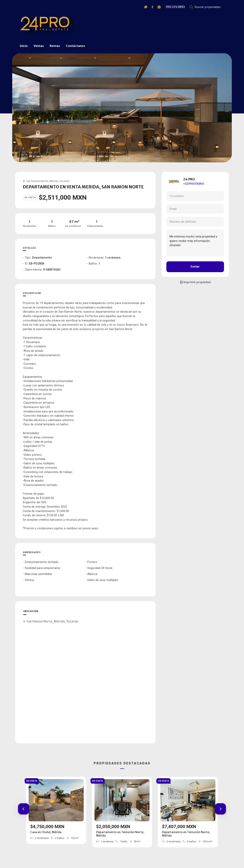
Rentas (55, 46)
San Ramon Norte (37, 181)
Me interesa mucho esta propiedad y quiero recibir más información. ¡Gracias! (195, 243)
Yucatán (65, 181)
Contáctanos (75, 46)
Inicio (24, 46)
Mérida (54, 181)
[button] (24, 809)
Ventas (39, 46)
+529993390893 (194, 184)
